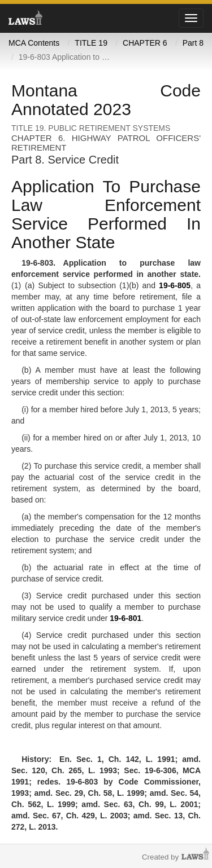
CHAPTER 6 (145, 43)
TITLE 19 (91, 43)
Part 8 (193, 43)
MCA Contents (34, 43)
